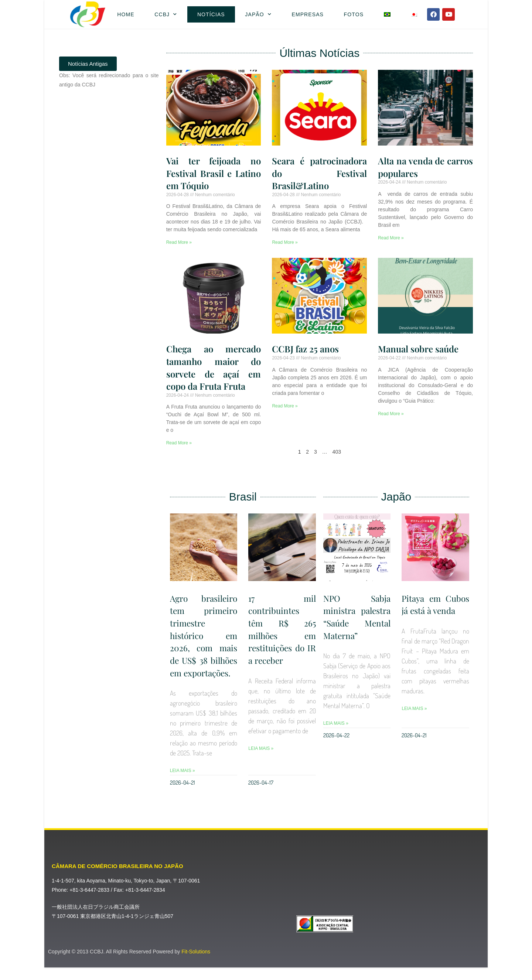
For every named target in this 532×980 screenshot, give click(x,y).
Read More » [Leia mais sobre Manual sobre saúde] (391, 414)
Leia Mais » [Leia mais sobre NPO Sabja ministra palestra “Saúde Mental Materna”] (336, 723)
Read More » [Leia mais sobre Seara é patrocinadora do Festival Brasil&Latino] (285, 242)
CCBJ (166, 14)
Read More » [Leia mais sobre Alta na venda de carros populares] (391, 238)
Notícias (211, 14)
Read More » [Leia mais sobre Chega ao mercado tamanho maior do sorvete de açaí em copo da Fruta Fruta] (179, 443)
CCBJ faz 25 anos (305, 349)
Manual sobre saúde (418, 349)
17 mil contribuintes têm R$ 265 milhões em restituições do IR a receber (282, 629)
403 (337, 452)
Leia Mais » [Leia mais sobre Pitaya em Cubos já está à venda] (414, 708)
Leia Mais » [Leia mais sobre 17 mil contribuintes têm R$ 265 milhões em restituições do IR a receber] (261, 748)
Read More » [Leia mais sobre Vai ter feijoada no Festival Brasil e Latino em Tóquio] (179, 242)
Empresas (308, 14)
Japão (258, 14)
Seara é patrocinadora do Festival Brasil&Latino (319, 173)
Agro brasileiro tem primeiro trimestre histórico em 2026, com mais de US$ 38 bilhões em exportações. (204, 641)
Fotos (354, 14)
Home (126, 14)
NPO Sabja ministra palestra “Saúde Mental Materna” (357, 617)
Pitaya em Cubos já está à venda (435, 604)
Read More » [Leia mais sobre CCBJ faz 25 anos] (285, 406)
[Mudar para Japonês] (414, 14)
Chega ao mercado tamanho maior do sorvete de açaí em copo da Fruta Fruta (214, 367)
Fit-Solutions (196, 964)
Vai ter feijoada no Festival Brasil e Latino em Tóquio (214, 173)
